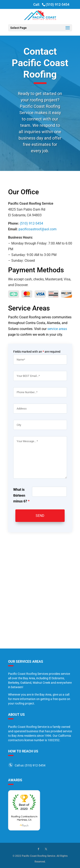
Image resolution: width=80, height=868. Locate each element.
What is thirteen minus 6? (21, 495)
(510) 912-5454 (57, 5)
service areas (57, 329)
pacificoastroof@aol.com (38, 229)
